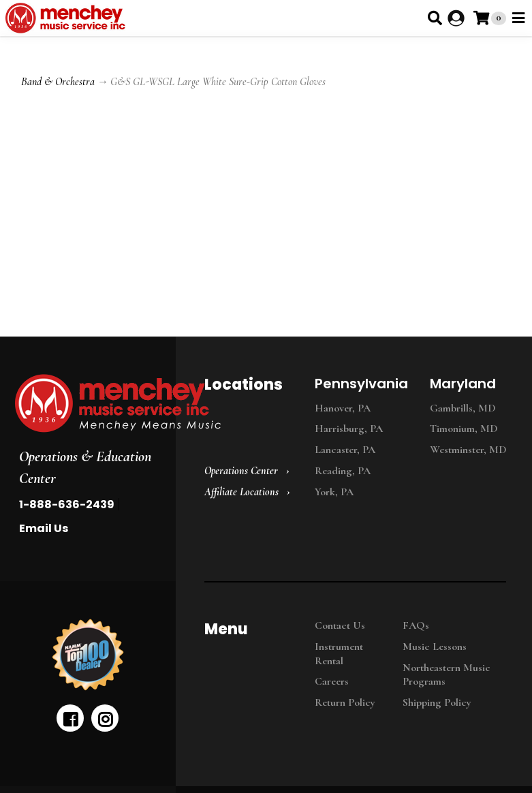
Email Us (44, 528)
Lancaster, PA (345, 450)
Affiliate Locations (241, 492)
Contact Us (340, 625)
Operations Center (241, 471)
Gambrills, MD (463, 408)
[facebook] (70, 718)
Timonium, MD (464, 429)
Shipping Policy (437, 702)
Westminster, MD (468, 450)
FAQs (416, 625)
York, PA (334, 492)
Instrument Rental (339, 654)
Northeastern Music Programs (447, 675)
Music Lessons (435, 647)
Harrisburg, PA (349, 429)
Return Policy (345, 702)
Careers (332, 681)
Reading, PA (343, 471)
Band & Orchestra (58, 82)
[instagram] (105, 718)
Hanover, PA (343, 408)
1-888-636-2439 (67, 504)
